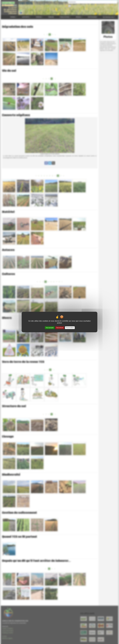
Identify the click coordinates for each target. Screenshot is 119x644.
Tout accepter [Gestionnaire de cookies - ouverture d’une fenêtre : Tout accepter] (50, 328)
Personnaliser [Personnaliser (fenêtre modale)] (70, 328)
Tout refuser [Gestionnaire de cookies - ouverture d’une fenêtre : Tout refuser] (60, 328)
